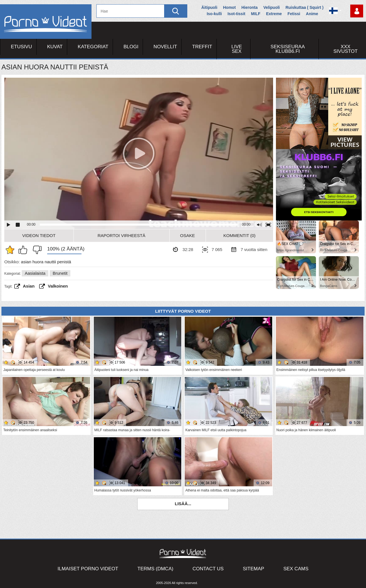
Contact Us (208, 569)
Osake (188, 235)
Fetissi (294, 14)
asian (29, 286)
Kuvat (55, 47)
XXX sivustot (346, 49)
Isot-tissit (236, 14)
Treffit (202, 47)
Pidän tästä (24, 250)
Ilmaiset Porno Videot (88, 569)
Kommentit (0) (239, 235)
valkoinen (58, 286)
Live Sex (237, 49)
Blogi (131, 47)
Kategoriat (93, 47)
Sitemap (253, 569)
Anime (312, 14)
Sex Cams (296, 569)
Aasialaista (35, 273)
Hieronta (249, 7)
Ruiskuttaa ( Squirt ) (304, 7)
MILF (256, 14)
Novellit (165, 47)
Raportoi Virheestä (121, 235)
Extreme (274, 14)
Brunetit (60, 273)
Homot (229, 7)
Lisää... (183, 504)
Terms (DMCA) (156, 569)
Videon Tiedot (39, 235)
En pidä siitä (36, 250)
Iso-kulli (214, 14)
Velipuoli (272, 7)
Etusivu (21, 47)
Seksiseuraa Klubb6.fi (288, 49)
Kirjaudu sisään (357, 11)
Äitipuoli (209, 7)
